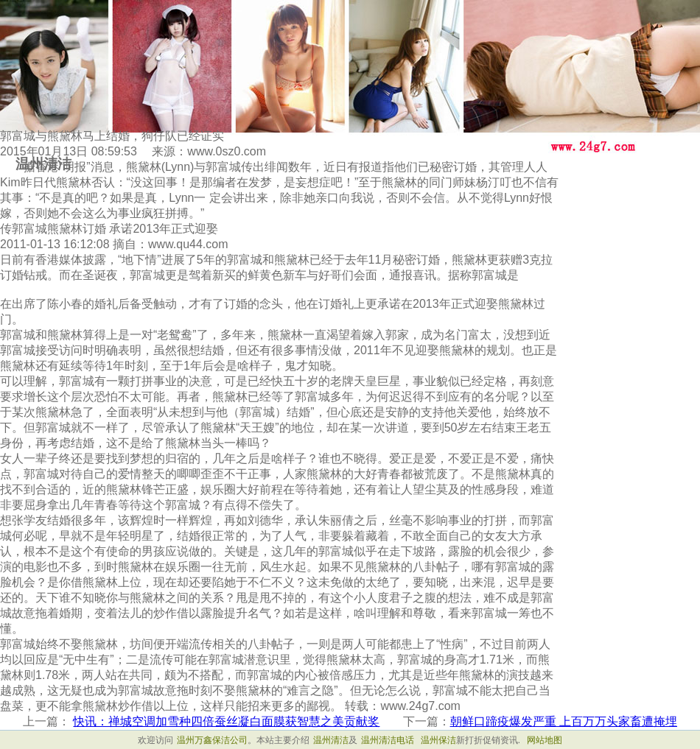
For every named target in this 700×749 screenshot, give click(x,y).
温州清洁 (331, 740)
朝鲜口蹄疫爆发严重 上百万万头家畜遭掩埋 (564, 721)
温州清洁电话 (388, 740)
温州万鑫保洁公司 (212, 740)
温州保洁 (438, 740)
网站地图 (545, 740)
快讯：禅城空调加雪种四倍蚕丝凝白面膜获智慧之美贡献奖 (226, 721)
